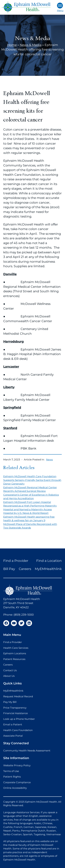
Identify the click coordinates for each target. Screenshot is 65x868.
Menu (60, 7)
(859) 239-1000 (24, 615)
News (49, 460)
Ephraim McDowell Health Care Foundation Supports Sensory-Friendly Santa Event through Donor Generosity (32, 480)
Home (12, 45)
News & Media (31, 45)
